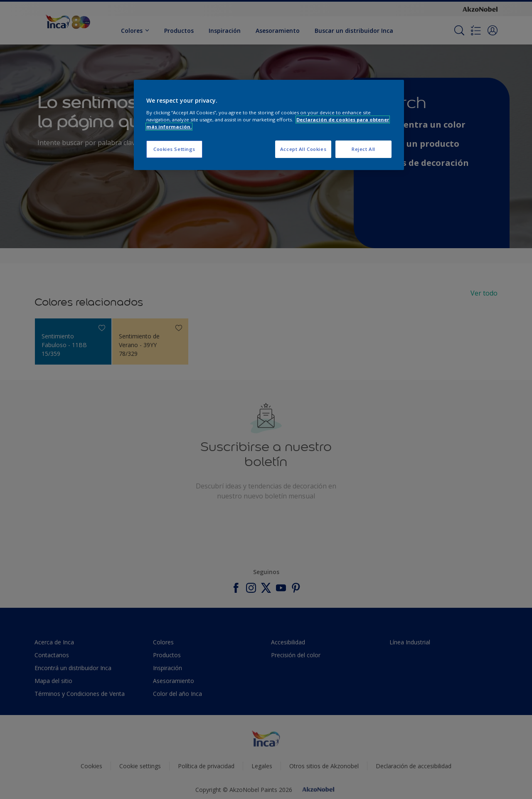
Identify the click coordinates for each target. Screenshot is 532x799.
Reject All (363, 149)
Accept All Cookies (303, 149)
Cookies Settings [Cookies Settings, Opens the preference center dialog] (174, 149)
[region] (269, 125)
